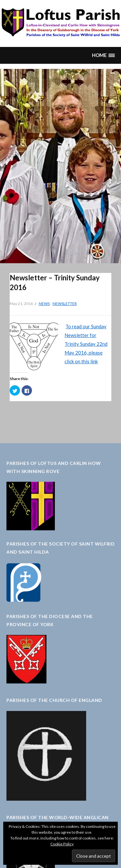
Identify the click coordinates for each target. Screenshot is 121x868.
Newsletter (65, 304)
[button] (103, 55)
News (44, 304)
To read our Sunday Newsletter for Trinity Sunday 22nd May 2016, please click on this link (86, 344)
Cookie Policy (62, 844)
